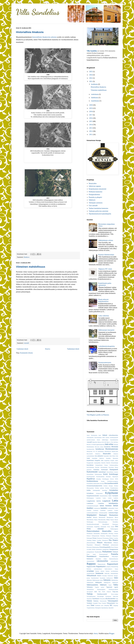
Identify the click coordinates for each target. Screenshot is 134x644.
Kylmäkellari (114, 490)
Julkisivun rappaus (95, 186)
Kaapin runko (114, 460)
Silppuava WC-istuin (105, 269)
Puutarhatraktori (104, 556)
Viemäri (104, 603)
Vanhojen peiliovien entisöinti (99, 211)
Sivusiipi (104, 576)
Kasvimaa (111, 467)
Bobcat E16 (101, 442)
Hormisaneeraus (112, 449)
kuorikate (105, 490)
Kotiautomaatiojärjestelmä (94, 486)
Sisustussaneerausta (105, 363)
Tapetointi (109, 587)
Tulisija (90, 594)
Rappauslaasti (113, 564)
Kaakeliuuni (90, 460)
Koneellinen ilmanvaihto (93, 483)
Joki (117, 456)
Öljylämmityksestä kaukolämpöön (100, 214)
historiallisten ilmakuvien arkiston (44, 37)
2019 (91, 108)
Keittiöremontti (91, 477)
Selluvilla (107, 573)
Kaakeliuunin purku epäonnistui (105, 284)
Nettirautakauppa (103, 522)
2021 (91, 81)
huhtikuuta (95, 98)
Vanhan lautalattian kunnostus (99, 208)
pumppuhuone (90, 552)
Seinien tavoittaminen (112, 571)
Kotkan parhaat (100, 488)
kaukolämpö (102, 472)
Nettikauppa (90, 522)
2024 (91, 75)
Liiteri (116, 508)
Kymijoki (115, 496)
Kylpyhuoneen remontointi (98, 189)
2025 (91, 72)
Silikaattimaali (91, 576)
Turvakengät (100, 596)
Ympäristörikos (91, 608)
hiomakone (107, 447)
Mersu (116, 517)
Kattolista (96, 470)
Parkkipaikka (104, 533)
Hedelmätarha (90, 447)
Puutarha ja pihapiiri (95, 197)
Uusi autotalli (93, 206)
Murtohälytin (90, 520)
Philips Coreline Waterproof (100, 540)
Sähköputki (98, 582)
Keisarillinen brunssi (112, 472)
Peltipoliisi (115, 536)
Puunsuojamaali (103, 554)
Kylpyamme (99, 493)
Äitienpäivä (98, 608)
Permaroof (100, 538)
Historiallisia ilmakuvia (30, 32)
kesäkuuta (95, 84)
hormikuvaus (100, 449)
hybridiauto (101, 451)
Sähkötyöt (92, 200)
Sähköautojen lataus (98, 580)
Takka (116, 585)
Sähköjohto (107, 580)
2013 (91, 128)
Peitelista (103, 536)
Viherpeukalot (111, 603)
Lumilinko (103, 510)
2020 (91, 105)
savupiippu (90, 571)
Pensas (95, 538)
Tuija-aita (115, 592)
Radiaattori (90, 559)
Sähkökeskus (115, 580)
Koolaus (102, 483)
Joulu (88, 458)
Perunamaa (106, 538)
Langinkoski (106, 501)
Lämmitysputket (103, 513)
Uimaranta (102, 599)
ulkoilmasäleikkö (110, 599)
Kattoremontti (92, 472)
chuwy (96, 633)
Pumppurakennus (94, 195)
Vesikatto (89, 603)
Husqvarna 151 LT (92, 451)
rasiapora (108, 567)
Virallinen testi (99, 605)
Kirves (112, 479)
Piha (110, 540)
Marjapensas (110, 517)
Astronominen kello (100, 437)
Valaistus (96, 601)
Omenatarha (90, 527)
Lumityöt (110, 510)
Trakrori (109, 592)
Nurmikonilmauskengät (93, 524)
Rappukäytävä (101, 567)
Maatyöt (95, 517)
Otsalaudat (103, 527)
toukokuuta (95, 94)
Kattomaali (104, 470)
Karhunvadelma (114, 465)
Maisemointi (102, 517)
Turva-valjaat (115, 594)
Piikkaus (116, 543)
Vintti (92, 605)
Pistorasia (89, 547)
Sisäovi (99, 576)
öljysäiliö (111, 608)
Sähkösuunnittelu (92, 585)
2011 (91, 135)
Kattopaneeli (114, 470)
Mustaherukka (102, 520)
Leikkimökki (111, 508)
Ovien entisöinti (95, 529)
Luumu (116, 510)
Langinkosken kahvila (94, 501)
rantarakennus (114, 561)
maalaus (89, 517)
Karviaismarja (90, 467)
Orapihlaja (97, 527)
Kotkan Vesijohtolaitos (112, 488)
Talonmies (90, 587)
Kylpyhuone (112, 493)
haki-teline (109, 444)
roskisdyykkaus (98, 569)
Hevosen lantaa (99, 447)
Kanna (106, 465)
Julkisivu (102, 458)
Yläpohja (116, 605)
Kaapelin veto (99, 460)
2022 (91, 78)
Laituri (110, 498)
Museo (96, 520)
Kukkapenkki (96, 490)
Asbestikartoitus (113, 435)
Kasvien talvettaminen (101, 467)
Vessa (100, 603)
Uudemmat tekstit (22, 349)
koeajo (103, 481)
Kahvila (103, 463)
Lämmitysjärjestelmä (92, 513)
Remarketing (115, 567)
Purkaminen (107, 552)
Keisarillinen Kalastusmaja (94, 474)
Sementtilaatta (114, 573)
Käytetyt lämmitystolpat (106, 255)
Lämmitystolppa (113, 513)
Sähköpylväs (107, 582)
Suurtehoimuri (95, 578)
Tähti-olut (115, 596)
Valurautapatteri (113, 601)
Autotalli (26, 343)
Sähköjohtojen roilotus (106, 240)
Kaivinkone (90, 465)
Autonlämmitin (114, 440)
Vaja (117, 599)
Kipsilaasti (115, 477)
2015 (91, 121)
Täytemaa (89, 599)
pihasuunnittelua (91, 543)
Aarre (88, 435)
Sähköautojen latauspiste (106, 330)
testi (96, 592)
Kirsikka (99, 479)
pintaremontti (115, 545)
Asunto (107, 437)
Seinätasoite (99, 573)
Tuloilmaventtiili (102, 594)
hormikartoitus (91, 449)
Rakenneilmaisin (114, 559)
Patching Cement (113, 533)
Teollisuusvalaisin (113, 589)
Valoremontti (103, 601)
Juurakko (108, 458)
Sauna (116, 569)
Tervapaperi (90, 592)
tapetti (116, 587)
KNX (117, 479)
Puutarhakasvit (92, 556)
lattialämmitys (113, 503)
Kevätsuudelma (100, 477)
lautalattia (104, 508)
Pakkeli (116, 531)
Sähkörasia (115, 582)
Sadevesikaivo (108, 569)
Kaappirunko (90, 463)
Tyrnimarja (108, 596)
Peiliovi (89, 536)
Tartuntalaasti (90, 589)
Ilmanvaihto (93, 183)
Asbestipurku (90, 437)
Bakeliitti (95, 442)
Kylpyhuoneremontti (93, 496)
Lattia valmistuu (104, 316)
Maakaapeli (103, 515)
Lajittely (116, 498)
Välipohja (107, 605)
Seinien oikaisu (100, 571)
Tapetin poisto (100, 587)
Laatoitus (98, 498)
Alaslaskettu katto (96, 435)
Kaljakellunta (99, 465)
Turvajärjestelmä (91, 596)
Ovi (117, 526)
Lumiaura (96, 510)
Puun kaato (91, 554)
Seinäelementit (91, 573)
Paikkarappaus (114, 529)
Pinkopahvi (98, 545)
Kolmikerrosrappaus (113, 481)
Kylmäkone (90, 493)
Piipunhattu (90, 545)
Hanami (116, 444)
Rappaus (91, 564)
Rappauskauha (102, 564)
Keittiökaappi (114, 474)
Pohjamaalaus (96, 547)
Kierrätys (108, 477)
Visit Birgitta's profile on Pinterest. (98, 415)
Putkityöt (115, 552)
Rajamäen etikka (101, 559)
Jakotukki (106, 456)
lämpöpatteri (92, 515)
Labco (104, 498)
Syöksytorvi (110, 578)
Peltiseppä (89, 538)
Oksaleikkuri (106, 524)
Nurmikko (115, 522)
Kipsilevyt (91, 479)
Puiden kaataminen (97, 549)
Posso (113, 547)
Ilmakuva (27, 257)
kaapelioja (107, 460)
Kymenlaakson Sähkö (106, 496)
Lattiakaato (90, 503)
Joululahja (95, 458)
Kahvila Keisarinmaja (112, 463)
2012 (91, 131)
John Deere (112, 456)
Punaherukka (98, 552)
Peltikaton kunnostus (96, 192)
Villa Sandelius (38, 12)
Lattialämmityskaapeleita (107, 346)
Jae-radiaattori (99, 456)
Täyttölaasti (96, 599)
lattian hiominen (106, 506)
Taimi (110, 585)
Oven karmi (111, 527)
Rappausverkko (91, 567)
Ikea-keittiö (90, 454)
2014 (91, 125)
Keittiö (105, 474)
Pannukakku (97, 533)
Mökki (108, 520)
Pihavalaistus (108, 543)
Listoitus (89, 510)
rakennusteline (102, 561)
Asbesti (105, 435)
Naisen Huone (114, 520)
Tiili (99, 592)
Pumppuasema (114, 549)
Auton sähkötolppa (103, 440)
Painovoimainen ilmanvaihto (99, 531)
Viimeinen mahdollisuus (31, 267)
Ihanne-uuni (115, 451)
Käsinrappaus (90, 498)
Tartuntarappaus (101, 589)
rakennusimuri (90, 561)
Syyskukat (103, 578)
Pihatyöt (100, 543)
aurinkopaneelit (114, 437)
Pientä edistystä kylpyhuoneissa (103, 300)
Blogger (112, 633)
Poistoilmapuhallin (105, 547)
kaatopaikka (97, 463)
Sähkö (116, 578)
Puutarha (115, 554)
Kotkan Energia (108, 486)
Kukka (89, 490)
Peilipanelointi (96, 536)
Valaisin (89, 601)
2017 (91, 115)
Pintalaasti (106, 545)
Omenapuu (115, 524)
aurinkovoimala (91, 440)
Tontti (104, 592)
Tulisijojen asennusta (96, 203)
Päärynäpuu (115, 556)
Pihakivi (115, 540)
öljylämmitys (105, 608)
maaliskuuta (95, 101)
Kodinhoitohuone (92, 481)
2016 (91, 118)
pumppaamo (106, 549)
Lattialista (101, 503)
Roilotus (89, 569)
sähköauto (89, 580)
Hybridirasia (108, 451)
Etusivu (48, 349)
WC (111, 605)
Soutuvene (110, 576)
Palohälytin (90, 533)
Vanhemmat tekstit (73, 349)
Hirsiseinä (115, 447)
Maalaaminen (114, 515)
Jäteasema (115, 458)
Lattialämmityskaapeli (93, 506)
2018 (91, 112)
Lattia (115, 501)
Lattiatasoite (97, 508)
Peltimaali (109, 536)
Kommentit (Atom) (26, 353)
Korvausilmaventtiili (111, 483)
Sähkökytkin (90, 582)
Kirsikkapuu (106, 479)
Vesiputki (95, 603)
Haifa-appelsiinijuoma (99, 444)
